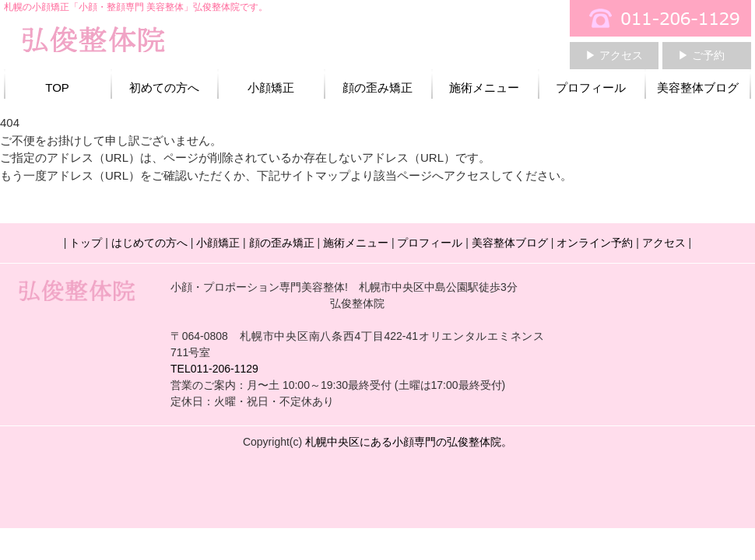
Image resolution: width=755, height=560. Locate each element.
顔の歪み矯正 (377, 87)
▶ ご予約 (701, 55)
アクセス (664, 243)
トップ (86, 243)
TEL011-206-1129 (214, 369)
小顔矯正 (271, 87)
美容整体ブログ (698, 87)
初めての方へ (164, 87)
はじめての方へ (149, 243)
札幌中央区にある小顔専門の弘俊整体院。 (409, 442)
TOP (57, 87)
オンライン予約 (595, 243)
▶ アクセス (614, 55)
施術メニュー (484, 87)
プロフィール (591, 87)
